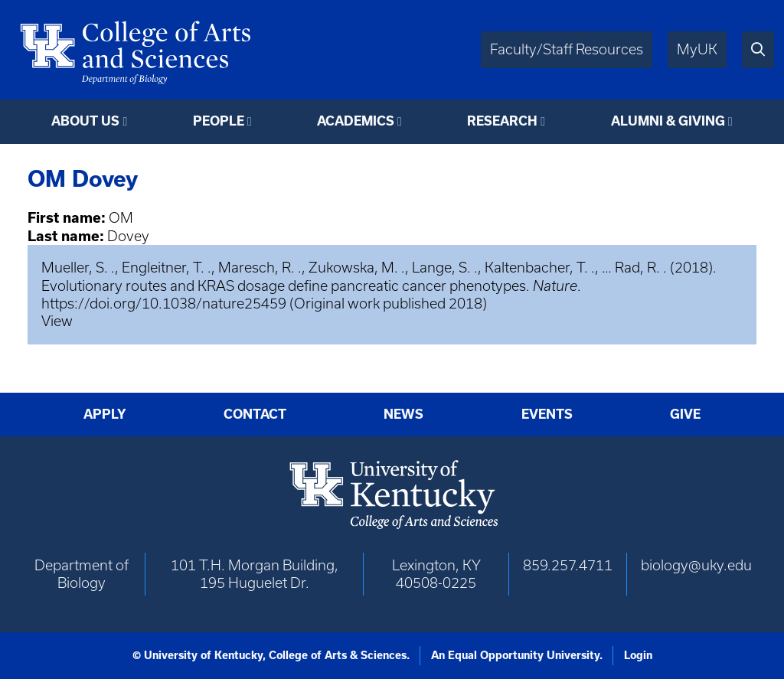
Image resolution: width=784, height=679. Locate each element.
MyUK (697, 49)
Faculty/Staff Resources (567, 49)
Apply (105, 414)
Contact (255, 414)
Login (638, 655)
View (57, 321)
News (403, 414)
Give (685, 414)
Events (547, 414)
